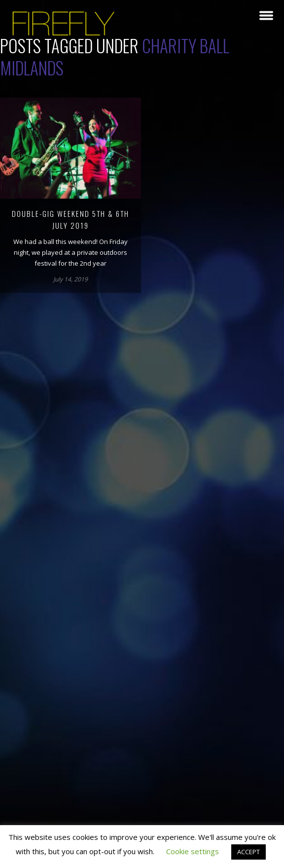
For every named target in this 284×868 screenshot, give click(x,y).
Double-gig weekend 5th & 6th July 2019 (71, 219)
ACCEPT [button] (248, 852)
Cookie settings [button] (193, 851)
